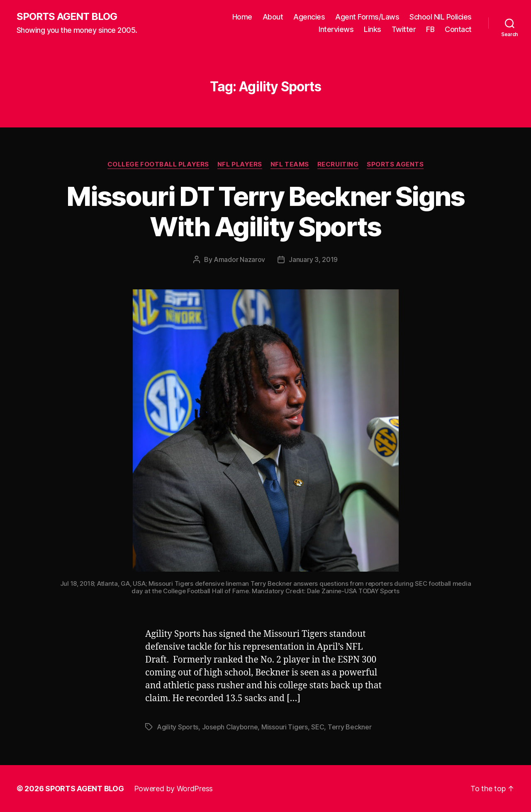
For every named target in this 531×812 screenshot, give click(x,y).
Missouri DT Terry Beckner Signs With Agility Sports (265, 211)
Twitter (404, 29)
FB (430, 29)
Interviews (336, 29)
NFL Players (240, 164)
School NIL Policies (441, 17)
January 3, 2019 (313, 259)
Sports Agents (395, 164)
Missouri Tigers (285, 727)
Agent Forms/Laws (367, 17)
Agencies (309, 17)
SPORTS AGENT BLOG (67, 17)
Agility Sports (178, 727)
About (273, 17)
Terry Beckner (350, 727)
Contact (458, 29)
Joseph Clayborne (230, 727)
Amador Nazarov (239, 259)
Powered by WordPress (174, 789)
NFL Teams (290, 164)
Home (242, 17)
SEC (318, 727)
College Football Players (158, 164)
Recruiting (338, 164)
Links (373, 29)
